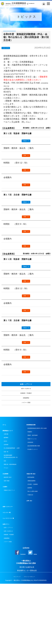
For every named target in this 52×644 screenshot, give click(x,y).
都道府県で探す (10, 525)
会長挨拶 (7, 479)
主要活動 (7, 465)
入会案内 (6, 536)
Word (25, 141)
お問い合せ (31, 554)
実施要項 (31, 468)
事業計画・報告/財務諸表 (13, 510)
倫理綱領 (7, 470)
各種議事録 (26, 425)
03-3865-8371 (32, 4)
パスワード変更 (26, 432)
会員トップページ (26, 404)
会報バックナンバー (10, 560)
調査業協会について (10, 461)
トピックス (8, 48)
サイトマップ (14, 637)
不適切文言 (32, 548)
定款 (6, 505)
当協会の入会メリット (12, 540)
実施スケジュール (35, 477)
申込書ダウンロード (35, 491)
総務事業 (31, 539)
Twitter (34, 612)
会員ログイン (7, 578)
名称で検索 (8, 529)
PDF (25, 157)
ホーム (5, 455)
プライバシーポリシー (31, 637)
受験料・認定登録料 (35, 472)
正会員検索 (7, 520)
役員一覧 (7, 492)
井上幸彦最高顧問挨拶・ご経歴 (15, 486)
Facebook (19, 612)
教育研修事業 (33, 525)
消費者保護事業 (34, 529)
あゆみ (7, 475)
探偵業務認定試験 (33, 455)
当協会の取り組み (33, 520)
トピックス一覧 (8, 566)
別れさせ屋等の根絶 (35, 543)
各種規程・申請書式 (26, 418)
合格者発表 (32, 482)
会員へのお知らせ (26, 411)
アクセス (7, 514)
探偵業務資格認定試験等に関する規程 (39, 461)
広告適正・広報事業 (35, 534)
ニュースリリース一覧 (11, 572)
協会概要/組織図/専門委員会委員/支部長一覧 (14, 498)
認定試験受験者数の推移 (37, 486)
